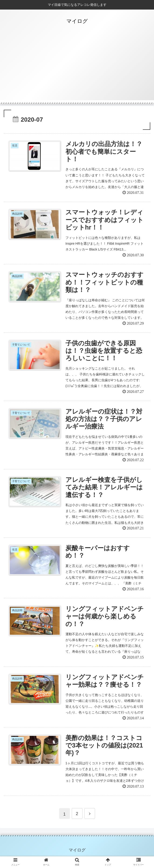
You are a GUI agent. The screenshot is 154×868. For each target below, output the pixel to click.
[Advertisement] (77, 68)
